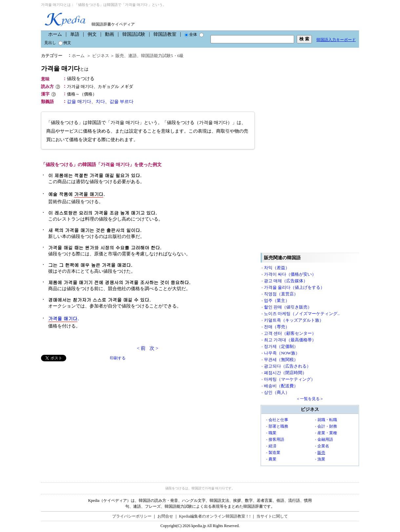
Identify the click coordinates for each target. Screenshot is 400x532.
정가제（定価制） (281, 346)
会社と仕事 (278, 420)
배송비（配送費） (281, 386)
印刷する (118, 358)
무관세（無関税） (281, 360)
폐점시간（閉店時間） (285, 373)
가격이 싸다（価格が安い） (290, 274)
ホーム (55, 34)
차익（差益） (277, 268)
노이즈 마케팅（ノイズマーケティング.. (302, 314)
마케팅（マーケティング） (290, 379)
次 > (154, 348)
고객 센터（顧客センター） (290, 333)
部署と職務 (278, 426)
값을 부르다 (122, 102)
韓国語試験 (134, 34)
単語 (75, 34)
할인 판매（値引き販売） (288, 307)
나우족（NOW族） (282, 353)
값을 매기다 (79, 102)
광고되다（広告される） (287, 366)
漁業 (321, 459)
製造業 (274, 453)
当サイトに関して (272, 516)
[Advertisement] (90, 407)
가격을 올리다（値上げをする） (294, 287)
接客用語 (276, 439)
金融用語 (325, 439)
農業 (272, 459)
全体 (191, 34)
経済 (272, 446)
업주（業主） (277, 300)
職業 (272, 433)
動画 (110, 34)
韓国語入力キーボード (336, 40)
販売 (120, 56)
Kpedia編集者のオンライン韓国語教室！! (215, 516)
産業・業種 (327, 433)
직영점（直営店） (281, 294)
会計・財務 (327, 426)
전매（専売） (277, 327)
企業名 (323, 446)
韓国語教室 (165, 34)
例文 (92, 34)
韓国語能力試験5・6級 (162, 56)
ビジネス (101, 56)
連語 (132, 56)
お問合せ (165, 516)
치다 (100, 102)
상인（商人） (277, 392)
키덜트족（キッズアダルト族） (294, 320)
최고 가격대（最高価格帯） (290, 340)
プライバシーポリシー (132, 516)
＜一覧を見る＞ (310, 399)
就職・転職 (327, 420)
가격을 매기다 (65, 68)
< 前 (141, 348)
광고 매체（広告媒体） (286, 281)
